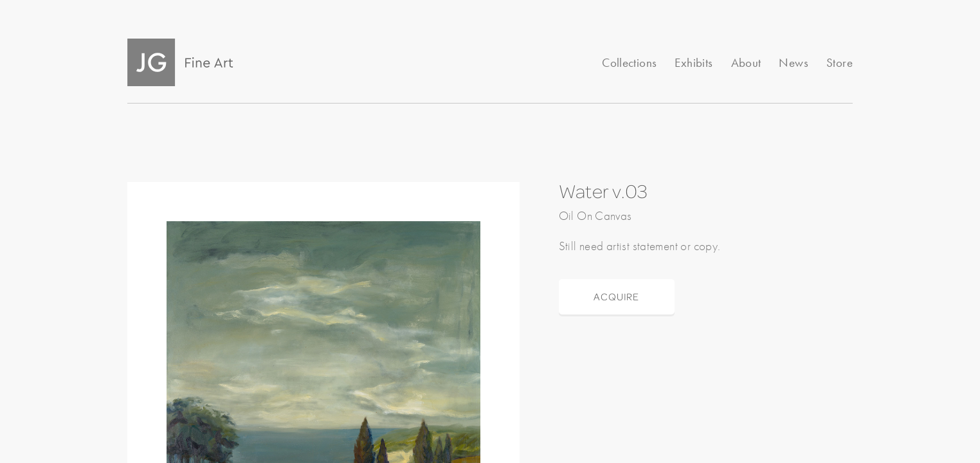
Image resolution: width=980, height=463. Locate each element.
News (794, 63)
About (746, 63)
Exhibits (694, 63)
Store (839, 63)
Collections (629, 63)
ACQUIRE (616, 296)
